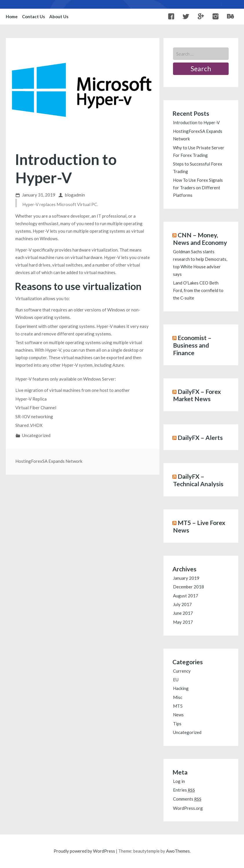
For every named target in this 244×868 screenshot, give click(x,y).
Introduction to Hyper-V (196, 122)
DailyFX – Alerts (200, 437)
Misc (178, 697)
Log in (179, 781)
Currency (182, 671)
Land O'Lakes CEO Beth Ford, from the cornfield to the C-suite (198, 290)
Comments (187, 799)
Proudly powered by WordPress (84, 851)
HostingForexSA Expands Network (49, 461)
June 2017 (183, 613)
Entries (184, 790)
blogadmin (75, 195)
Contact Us (33, 16)
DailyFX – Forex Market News (197, 395)
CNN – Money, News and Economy (200, 239)
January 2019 (186, 578)
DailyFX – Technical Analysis (198, 480)
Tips (177, 724)
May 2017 (183, 622)
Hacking (181, 688)
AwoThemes (178, 851)
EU (176, 680)
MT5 (178, 706)
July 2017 (182, 604)
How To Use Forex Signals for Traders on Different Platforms (198, 188)
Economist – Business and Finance (192, 345)
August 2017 (186, 596)
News (178, 715)
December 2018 (189, 587)
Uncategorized (36, 435)
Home (12, 16)
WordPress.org (188, 808)
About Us (59, 16)
